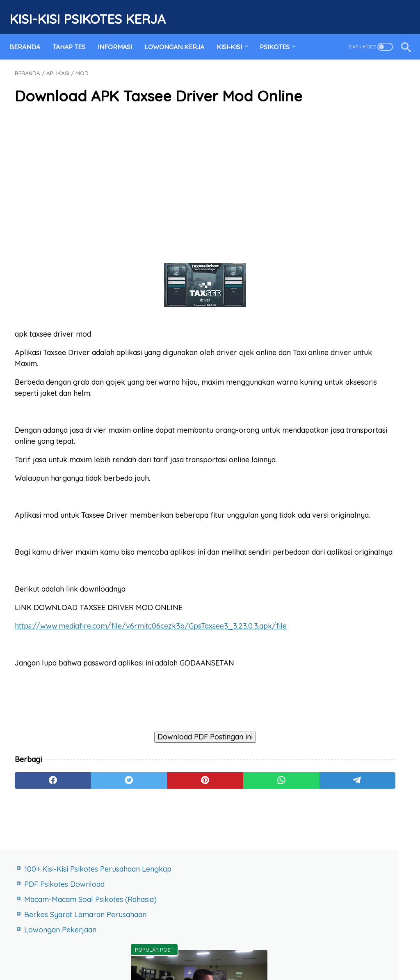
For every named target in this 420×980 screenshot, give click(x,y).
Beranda (30, 34)
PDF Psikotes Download (354, 98)
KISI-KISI (235, 34)
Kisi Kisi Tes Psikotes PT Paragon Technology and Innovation (353, 588)
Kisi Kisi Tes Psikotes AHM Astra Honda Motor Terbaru (354, 503)
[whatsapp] (197, 861)
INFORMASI (120, 34)
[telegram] (249, 861)
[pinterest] (145, 861)
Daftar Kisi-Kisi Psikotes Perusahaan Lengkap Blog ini (351, 314)
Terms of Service (161, 949)
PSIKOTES (280, 34)
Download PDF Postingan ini (145, 818)
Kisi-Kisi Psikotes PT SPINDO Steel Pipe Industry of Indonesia (347, 545)
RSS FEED (305, 949)
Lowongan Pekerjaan (350, 165)
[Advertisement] (145, 190)
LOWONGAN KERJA (180, 34)
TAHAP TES (74, 34)
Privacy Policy (216, 949)
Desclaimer (264, 949)
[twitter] (93, 861)
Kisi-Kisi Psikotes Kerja (93, 11)
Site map (113, 949)
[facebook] (41, 861)
